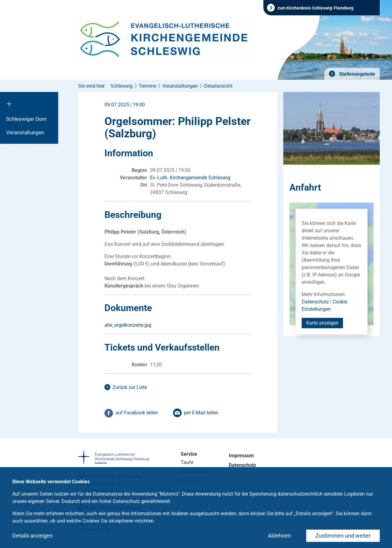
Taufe (187, 462)
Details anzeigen (32, 536)
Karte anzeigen (322, 323)
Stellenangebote (356, 74)
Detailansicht (218, 86)
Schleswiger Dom (26, 119)
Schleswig (122, 86)
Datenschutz (315, 302)
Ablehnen (279, 536)
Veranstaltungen (25, 132)
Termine (147, 86)
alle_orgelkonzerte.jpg (128, 325)
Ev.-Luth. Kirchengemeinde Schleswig (190, 178)
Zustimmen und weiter (343, 536)
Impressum (241, 456)
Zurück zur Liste (130, 387)
